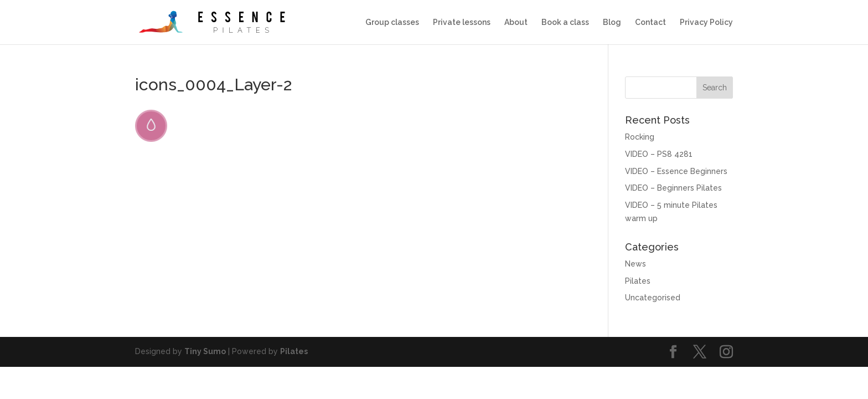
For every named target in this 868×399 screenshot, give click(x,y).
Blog (612, 22)
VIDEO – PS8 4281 (659, 154)
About (516, 22)
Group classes (392, 22)
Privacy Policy (706, 22)
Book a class (565, 22)
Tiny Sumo (205, 351)
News (635, 264)
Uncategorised (653, 298)
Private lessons (462, 22)
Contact (650, 22)
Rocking (640, 137)
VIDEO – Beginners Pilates (673, 188)
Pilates (638, 281)
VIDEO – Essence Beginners (676, 171)
